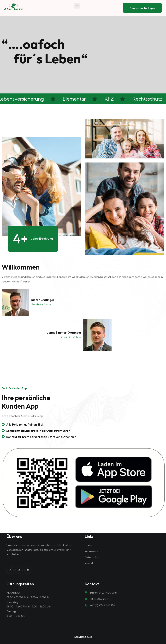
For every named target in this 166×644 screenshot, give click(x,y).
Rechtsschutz (148, 99)
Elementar (75, 99)
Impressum (91, 551)
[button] (77, 6)
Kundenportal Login (142, 8)
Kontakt (90, 563)
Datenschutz (93, 557)
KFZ (110, 99)
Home (88, 545)
